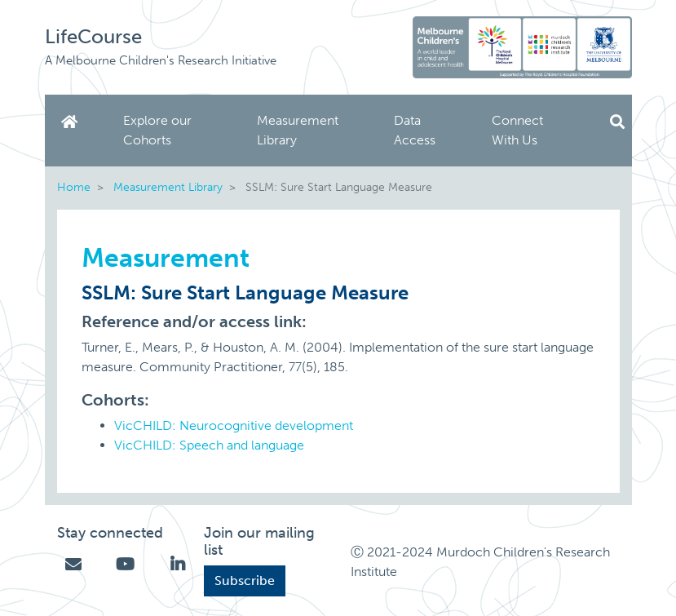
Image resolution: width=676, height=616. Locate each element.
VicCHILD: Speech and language (209, 445)
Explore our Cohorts (157, 130)
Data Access (415, 130)
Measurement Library (298, 130)
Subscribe (245, 581)
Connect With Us (517, 130)
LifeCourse (93, 36)
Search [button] (617, 122)
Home (73, 122)
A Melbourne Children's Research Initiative (161, 60)
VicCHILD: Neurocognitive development (234, 425)
